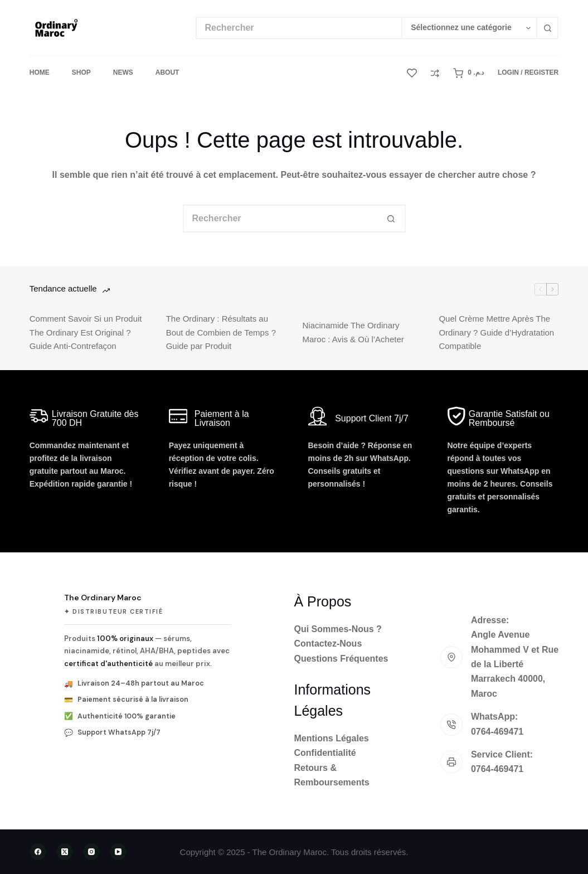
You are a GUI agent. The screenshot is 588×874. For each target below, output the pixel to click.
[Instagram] (91, 852)
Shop (81, 72)
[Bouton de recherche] (547, 28)
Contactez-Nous (328, 644)
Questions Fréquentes (341, 659)
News (123, 72)
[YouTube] (118, 852)
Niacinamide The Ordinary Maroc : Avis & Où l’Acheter (353, 332)
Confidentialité (325, 753)
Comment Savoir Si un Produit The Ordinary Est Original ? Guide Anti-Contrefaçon (86, 332)
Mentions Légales (332, 738)
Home (40, 72)
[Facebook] (38, 852)
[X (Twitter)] (65, 852)
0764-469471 (497, 732)
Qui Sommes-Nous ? (338, 629)
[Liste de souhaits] (412, 73)
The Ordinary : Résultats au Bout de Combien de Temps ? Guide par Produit (221, 332)
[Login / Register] (528, 73)
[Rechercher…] (299, 28)
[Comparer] (435, 73)
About (167, 72)
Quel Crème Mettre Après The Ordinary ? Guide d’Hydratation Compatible (496, 332)
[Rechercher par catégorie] (469, 28)
